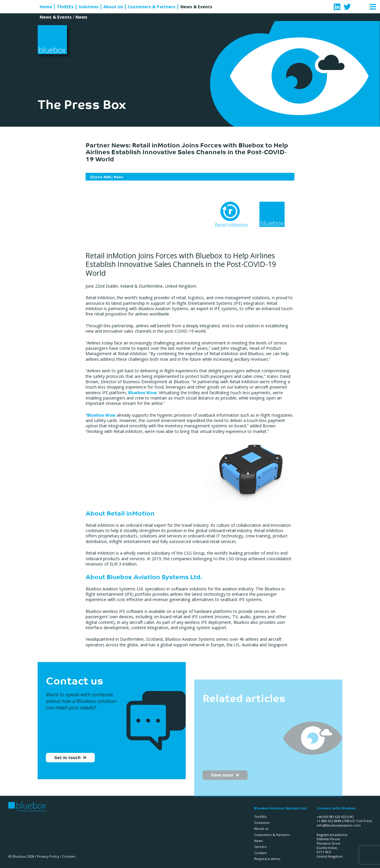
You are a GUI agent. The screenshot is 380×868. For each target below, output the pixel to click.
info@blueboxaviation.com (339, 825)
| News (106, 177)
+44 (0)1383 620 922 (331, 817)
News (81, 17)
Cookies (69, 856)
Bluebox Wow (142, 393)
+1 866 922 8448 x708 (333, 821)
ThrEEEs (65, 7)
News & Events (196, 7)
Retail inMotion (131, 513)
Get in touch (68, 762)
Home (46, 7)
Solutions (89, 7)
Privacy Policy (48, 856)
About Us (113, 7)
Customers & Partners (151, 7)
